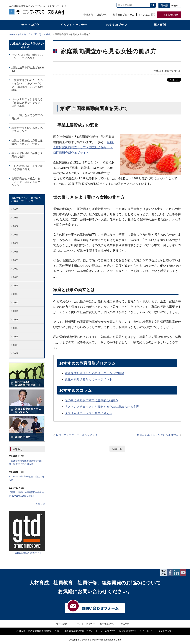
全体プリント (160, 34)
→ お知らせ (39, 504)
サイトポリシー (148, 631)
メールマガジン (108, 631)
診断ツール (103, 15)
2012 (16, 328)
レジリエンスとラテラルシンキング (77, 435)
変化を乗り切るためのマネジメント (89, 379)
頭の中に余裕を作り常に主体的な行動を (91, 400)
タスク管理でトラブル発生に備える (89, 413)
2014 (16, 311)
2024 (16, 226)
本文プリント (174, 34)
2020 (16, 260)
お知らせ (17, 449)
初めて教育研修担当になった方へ (45, 631)
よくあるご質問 (147, 15)
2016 (16, 294)
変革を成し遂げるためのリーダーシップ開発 (94, 373)
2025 (16, 218)
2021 (16, 252)
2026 (16, 209)
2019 (16, 269)
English (175, 5)
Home (12, 34)
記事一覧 (117, 449)
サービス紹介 (63, 624)
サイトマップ (165, 631)
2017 (16, 286)
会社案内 (88, 15)
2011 (16, 337)
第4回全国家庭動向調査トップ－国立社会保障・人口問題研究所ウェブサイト (84, 147)
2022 (16, 243)
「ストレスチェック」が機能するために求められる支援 (102, 407)
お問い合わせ (171, 15)
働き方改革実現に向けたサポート (81, 631)
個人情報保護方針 (128, 631)
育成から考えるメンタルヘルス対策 (158, 435)
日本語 (164, 5)
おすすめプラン (108, 624)
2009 (16, 353)
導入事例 (125, 624)
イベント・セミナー (85, 624)
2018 (16, 277)
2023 (16, 235)
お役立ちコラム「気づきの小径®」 (35, 34)
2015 (16, 303)
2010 (16, 345)
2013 (16, 320)
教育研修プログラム (124, 15)
